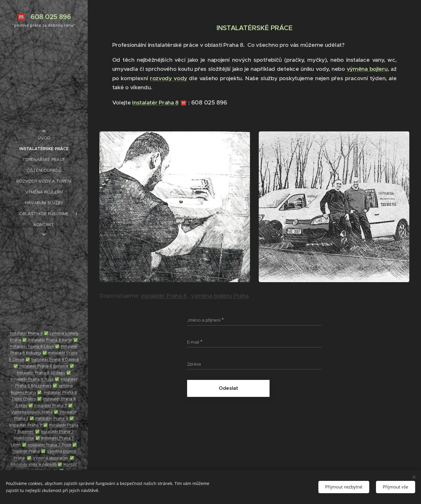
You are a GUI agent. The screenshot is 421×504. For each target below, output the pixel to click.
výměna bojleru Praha (220, 296)
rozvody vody (169, 78)
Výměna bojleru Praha (32, 412)
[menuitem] (44, 138)
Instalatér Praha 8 (155, 102)
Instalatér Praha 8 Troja (32, 379)
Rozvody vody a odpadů (34, 464)
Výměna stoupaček (51, 458)
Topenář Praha (26, 451)
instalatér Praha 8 (164, 296)
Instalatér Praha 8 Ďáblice (55, 360)
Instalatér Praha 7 (51, 406)
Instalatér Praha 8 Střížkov (41, 373)
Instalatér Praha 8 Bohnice (44, 366)
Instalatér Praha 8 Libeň (32, 346)
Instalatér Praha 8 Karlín (50, 340)
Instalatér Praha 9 (52, 418)
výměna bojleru (367, 69)
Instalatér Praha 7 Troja (49, 445)
